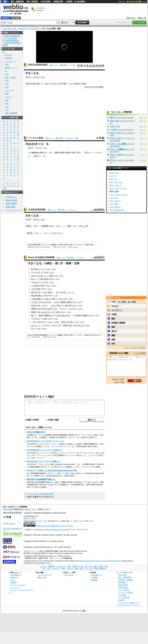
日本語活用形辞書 (37, 210)
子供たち (35, 276)
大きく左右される (117, 210)
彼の (42, 279)
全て (4, 52)
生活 (7, 87)
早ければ (46, 309)
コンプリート (117, 310)
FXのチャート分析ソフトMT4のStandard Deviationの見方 (52, 470)
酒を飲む (39, 296)
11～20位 (122, 302)
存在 (46, 279)
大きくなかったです (118, 188)
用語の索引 (64, 65)
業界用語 (9, 58)
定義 (113, 339)
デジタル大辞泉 (36, 138)
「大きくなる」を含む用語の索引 (40, 494)
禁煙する (35, 309)
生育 (33, 84)
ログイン (122, 1)
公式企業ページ (97, 575)
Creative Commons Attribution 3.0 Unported (53, 530)
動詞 (69, 226)
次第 (73, 153)
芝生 (63, 322)
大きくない (114, 179)
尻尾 (65, 325)
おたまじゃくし (38, 325)
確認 (113, 335)
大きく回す (114, 204)
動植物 (35, 153)
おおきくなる (39, 77)
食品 (7, 103)
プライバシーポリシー (18, 585)
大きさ (55, 84)
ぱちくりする (115, 133)
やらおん (115, 306)
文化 (7, 84)
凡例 (77, 138)
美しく (66, 292)
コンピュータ (10, 61)
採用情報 (94, 580)
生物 (7, 100)
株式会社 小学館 (29, 518)
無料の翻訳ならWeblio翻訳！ (41, 9)
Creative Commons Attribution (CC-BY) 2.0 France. (55, 526)
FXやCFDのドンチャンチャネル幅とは (43, 461)
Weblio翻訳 (122, 582)
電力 (37, 286)
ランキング (69, 138)
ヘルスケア (10, 90)
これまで (54, 306)
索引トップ (54, 65)
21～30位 (132, 302)
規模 (62, 153)
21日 (97, 87)
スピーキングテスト (14, 210)
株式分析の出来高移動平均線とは (41, 479)
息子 (87, 153)
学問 (7, 81)
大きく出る (114, 121)
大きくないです (116, 182)
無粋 (113, 327)
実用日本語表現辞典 (38, 65)
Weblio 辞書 (134, 1)
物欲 (39, 299)
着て (59, 306)
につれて (59, 299)
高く (37, 302)
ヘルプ (144, 1)
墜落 (63, 302)
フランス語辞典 (124, 590)
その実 (75, 315)
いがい (113, 126)
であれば (59, 315)
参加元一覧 (142, 18)
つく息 (113, 130)
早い (52, 309)
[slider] (64, 57)
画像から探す (42, 577)
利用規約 (13, 582)
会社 (36, 156)
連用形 (46, 226)
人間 (33, 299)
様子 (65, 84)
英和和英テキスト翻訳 (39, 397)
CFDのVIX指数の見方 (36, 432)
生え (80, 325)
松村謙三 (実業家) (118, 323)
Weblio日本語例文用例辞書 (41, 257)
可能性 (85, 315)
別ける (113, 118)
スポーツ (9, 97)
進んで (40, 84)
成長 (28, 84)
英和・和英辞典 (32, 1)
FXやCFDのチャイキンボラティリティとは (45, 441)
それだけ (58, 302)
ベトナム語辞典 (124, 597)
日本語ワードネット (31, 551)
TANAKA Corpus (9, 523)
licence (49, 563)
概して (34, 315)
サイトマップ (15, 587)
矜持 (113, 344)
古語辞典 (69, 1)
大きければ (42, 312)
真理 (41, 315)
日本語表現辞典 (33, 29)
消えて (72, 325)
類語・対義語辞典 (17, 1)
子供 (33, 306)
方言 (7, 110)
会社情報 (94, 577)
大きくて (113, 176)
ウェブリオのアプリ (44, 575)
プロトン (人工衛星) (118, 144)
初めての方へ (131, 18)
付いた (83, 226)
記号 (5, 188)
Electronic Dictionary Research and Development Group (100, 561)
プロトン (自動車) (117, 149)
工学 (7, 74)
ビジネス (9, 55)
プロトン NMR (116, 155)
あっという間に (47, 276)
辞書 (5, 1)
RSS (84, 611)
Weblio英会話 (11, 200)
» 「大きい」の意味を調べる (52, 233)
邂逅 (113, 318)
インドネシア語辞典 (125, 592)
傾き (39, 289)
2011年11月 (90, 87)
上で (33, 302)
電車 (7, 65)
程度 (68, 153)
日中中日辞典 (46, 1)
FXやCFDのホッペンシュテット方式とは (44, 450)
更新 (101, 87)
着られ (72, 306)
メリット (67, 309)
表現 (84, 84)
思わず (114, 331)
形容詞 (29, 226)
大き (35, 226)
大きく (59, 226)
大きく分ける (115, 201)
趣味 (7, 94)
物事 (56, 153)
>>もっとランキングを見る (135, 348)
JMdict (40, 561)
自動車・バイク (11, 68)
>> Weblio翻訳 (140, 353)
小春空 (114, 314)
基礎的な (48, 315)
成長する (43, 153)
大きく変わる (115, 207)
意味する (79, 84)
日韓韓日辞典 (58, 1)
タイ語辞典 (122, 595)
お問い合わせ (73, 247)
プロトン (113, 160)
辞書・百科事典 (19, 29)
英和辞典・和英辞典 (125, 580)
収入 (48, 299)
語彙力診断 (10, 207)
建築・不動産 (10, 77)
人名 (7, 107)
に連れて (50, 292)
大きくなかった (116, 185)
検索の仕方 (14, 577)
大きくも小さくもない (119, 195)
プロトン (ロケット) (118, 138)
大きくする (114, 173)
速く (46, 319)
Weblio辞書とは (16, 575)
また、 (52, 153)
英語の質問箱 (11, 203)
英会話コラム (11, 197)
